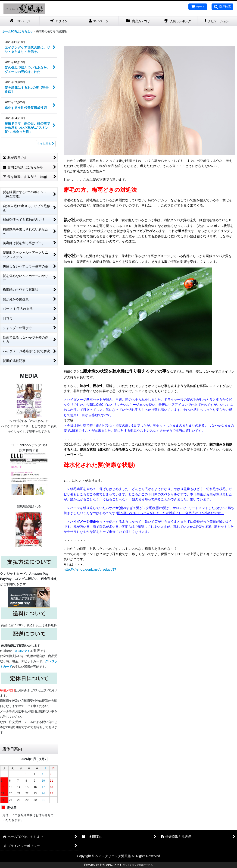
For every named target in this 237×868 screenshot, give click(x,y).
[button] (222, 7)
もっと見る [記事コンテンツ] (46, 144)
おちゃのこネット (111, 865)
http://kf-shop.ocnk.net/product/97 (90, 569)
